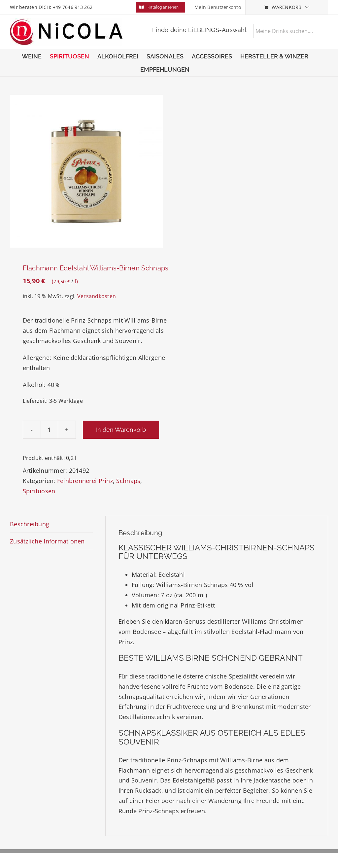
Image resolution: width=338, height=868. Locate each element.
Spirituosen (39, 491)
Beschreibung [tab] (30, 524)
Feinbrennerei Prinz (85, 481)
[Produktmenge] (49, 430)
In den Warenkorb (121, 430)
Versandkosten (97, 296)
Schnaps (128, 481)
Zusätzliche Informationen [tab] (47, 541)
